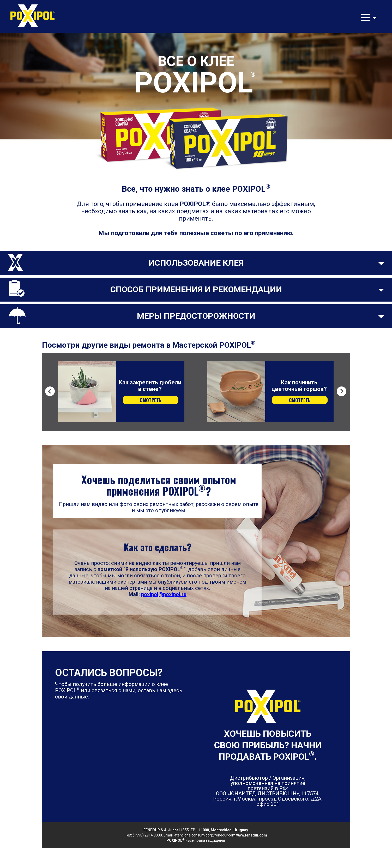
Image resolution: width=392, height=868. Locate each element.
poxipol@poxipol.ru (164, 594)
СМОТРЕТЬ (151, 400)
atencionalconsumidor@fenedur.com (205, 835)
